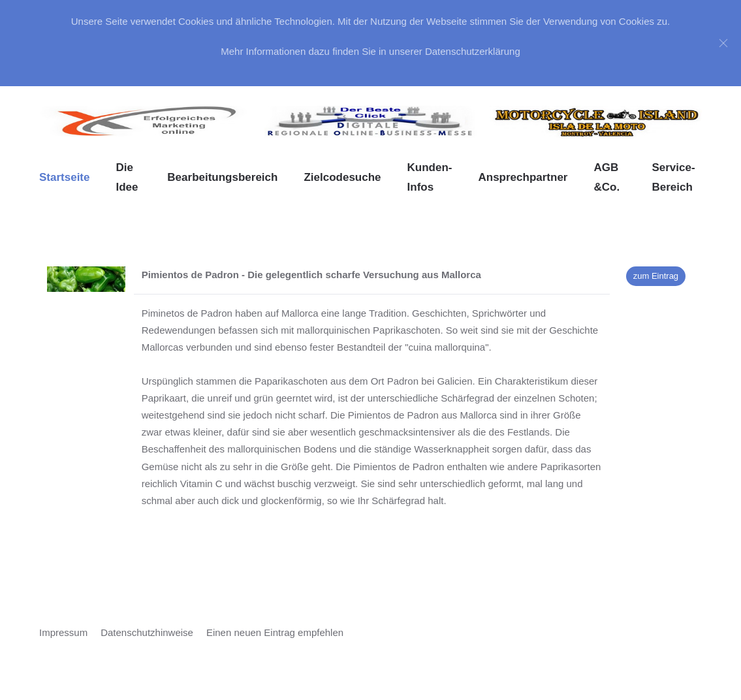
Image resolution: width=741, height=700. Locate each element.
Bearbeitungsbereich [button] (222, 177)
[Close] (723, 43)
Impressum (63, 632)
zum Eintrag (656, 276)
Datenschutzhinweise (147, 632)
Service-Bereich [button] (673, 177)
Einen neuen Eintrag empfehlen (275, 632)
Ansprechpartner (523, 177)
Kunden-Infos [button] (430, 177)
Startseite (64, 177)
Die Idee (127, 177)
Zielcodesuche (342, 177)
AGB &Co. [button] (607, 177)
